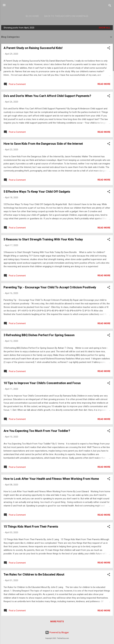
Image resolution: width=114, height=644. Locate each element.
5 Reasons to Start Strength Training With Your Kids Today (43, 239)
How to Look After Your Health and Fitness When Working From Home (51, 479)
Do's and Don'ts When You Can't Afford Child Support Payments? (47, 96)
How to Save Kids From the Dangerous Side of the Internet (43, 144)
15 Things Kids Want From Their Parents (31, 527)
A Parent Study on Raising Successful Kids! (33, 48)
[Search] (110, 6)
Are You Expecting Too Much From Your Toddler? (37, 431)
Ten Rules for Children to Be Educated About (34, 574)
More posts (57, 622)
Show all (105, 28)
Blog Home (32, 16)
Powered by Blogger (57, 632)
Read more (104, 84)
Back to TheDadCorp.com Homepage (66, 16)
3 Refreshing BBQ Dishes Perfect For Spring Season (39, 335)
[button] (109, 48)
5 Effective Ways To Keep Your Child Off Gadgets (37, 192)
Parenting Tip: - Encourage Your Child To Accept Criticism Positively (50, 287)
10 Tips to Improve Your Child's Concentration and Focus (42, 383)
